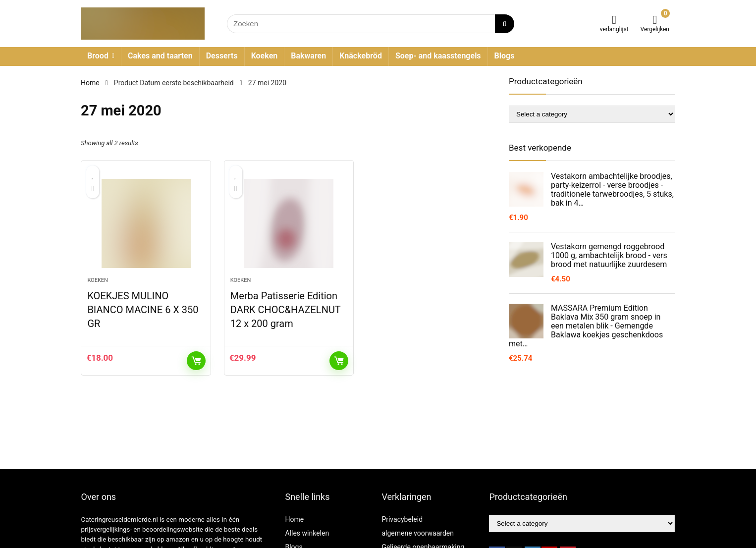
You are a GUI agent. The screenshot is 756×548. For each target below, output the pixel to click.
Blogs (505, 56)
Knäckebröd (361, 56)
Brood (98, 56)
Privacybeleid (402, 519)
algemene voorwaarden (418, 533)
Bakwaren (308, 56)
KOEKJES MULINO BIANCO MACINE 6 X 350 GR (143, 310)
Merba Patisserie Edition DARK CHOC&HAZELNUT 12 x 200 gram (286, 310)
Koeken (265, 56)
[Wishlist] (614, 20)
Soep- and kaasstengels (438, 56)
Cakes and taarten (160, 56)
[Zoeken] (505, 24)
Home (90, 83)
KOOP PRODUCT (196, 361)
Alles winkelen (307, 533)
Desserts (222, 56)
